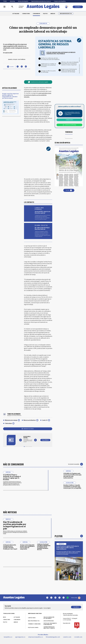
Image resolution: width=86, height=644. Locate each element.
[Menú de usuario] (66, 7)
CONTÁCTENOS (32, 618)
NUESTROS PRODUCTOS (34, 621)
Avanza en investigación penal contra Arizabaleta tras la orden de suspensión (27, 547)
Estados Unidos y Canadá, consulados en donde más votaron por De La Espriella (72, 487)
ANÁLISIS (53, 14)
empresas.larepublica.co (36, 637)
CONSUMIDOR (36, 14)
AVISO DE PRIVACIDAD (49, 621)
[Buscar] (12, 7)
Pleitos (59, 536)
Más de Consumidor (13, 464)
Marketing (12, 1)
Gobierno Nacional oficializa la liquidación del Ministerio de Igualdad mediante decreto (44, 547)
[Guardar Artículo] (10, 67)
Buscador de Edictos (66, 14)
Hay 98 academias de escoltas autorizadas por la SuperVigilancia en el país (15, 525)
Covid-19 (45, 420)
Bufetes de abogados (23, 1)
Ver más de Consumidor (76, 464)
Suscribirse (78, 7)
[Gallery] (28, 439)
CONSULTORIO (26, 14)
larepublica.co (8, 637)
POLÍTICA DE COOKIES (33, 628)
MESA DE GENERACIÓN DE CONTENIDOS (49, 618)
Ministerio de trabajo (11, 420)
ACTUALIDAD (16, 14)
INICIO (5, 617)
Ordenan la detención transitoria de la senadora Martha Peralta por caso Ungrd (10, 547)
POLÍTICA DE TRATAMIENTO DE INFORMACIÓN (50, 624)
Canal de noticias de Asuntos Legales (38, 82)
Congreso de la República (60, 1)
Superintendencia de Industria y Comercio (41, 1)
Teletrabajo (8, 423)
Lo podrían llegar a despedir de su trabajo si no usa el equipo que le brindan (12, 477)
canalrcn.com (67, 637)
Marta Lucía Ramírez (30, 420)
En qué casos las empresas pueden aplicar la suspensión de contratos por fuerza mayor (10, 96)
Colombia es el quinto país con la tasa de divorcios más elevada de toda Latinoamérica (72, 476)
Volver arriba (76, 598)
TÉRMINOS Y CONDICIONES (34, 624)
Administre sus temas (28, 429)
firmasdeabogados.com (53, 637)
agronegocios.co (20, 637)
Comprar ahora (69, 120)
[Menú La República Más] (4, 7)
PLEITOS (45, 14)
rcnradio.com (78, 637)
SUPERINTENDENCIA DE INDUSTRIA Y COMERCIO (49, 628)
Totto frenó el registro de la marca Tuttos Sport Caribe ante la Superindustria (68, 548)
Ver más (69, 190)
